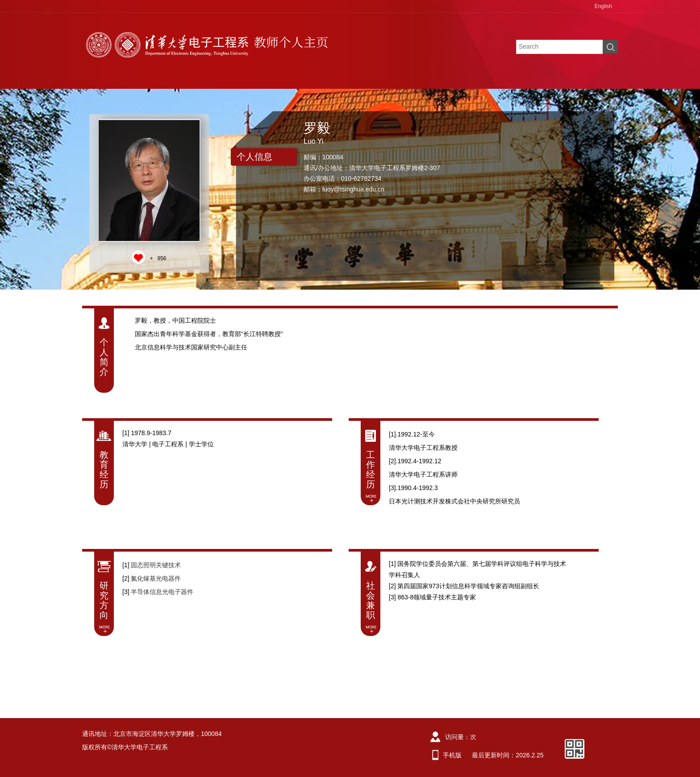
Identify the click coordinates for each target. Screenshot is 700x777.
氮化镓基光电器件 (156, 578)
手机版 (452, 755)
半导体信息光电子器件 (162, 592)
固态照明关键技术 (156, 565)
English (603, 6)
